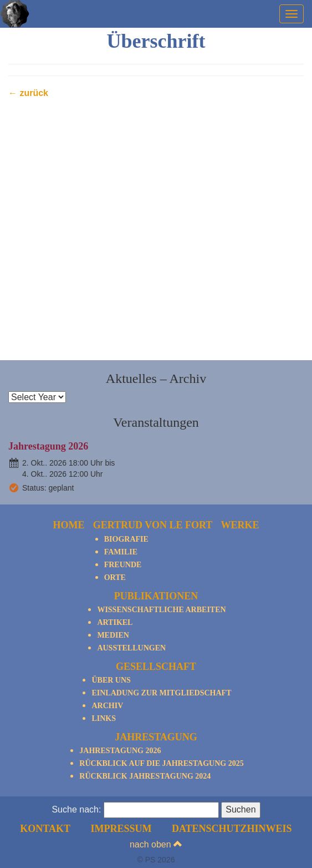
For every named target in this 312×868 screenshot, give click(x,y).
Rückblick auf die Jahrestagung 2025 (161, 763)
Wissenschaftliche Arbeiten (161, 610)
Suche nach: (76, 809)
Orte (115, 577)
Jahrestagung (156, 737)
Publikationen (156, 596)
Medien (113, 635)
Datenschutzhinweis (232, 829)
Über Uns (111, 680)
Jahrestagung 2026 (48, 446)
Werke (240, 525)
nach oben (156, 844)
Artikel (115, 622)
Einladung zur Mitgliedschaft (161, 693)
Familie (121, 552)
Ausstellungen (131, 648)
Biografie (126, 539)
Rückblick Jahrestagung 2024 (145, 776)
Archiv (107, 706)
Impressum (121, 829)
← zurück (28, 93)
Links (104, 718)
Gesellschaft (156, 667)
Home (69, 525)
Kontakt (45, 829)
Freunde (123, 565)
